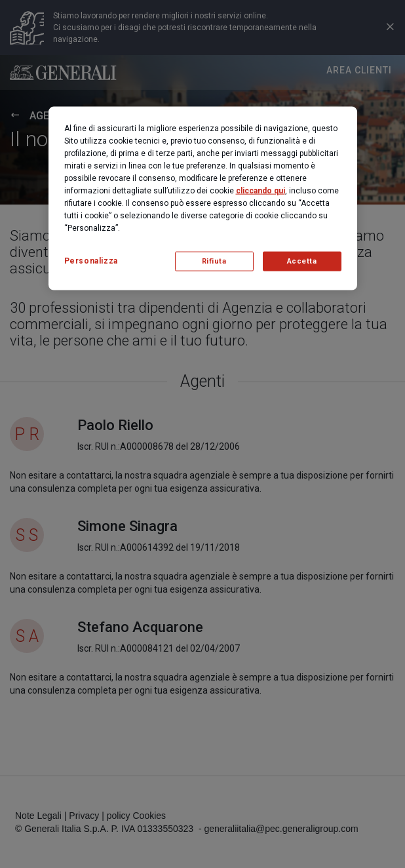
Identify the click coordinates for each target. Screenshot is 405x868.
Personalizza (91, 260)
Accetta (302, 261)
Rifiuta (214, 261)
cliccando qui (260, 190)
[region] (203, 198)
